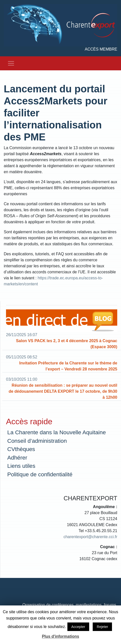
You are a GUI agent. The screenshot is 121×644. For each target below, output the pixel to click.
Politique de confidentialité (40, 474)
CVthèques (21, 449)
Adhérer (17, 458)
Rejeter (102, 627)
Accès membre (101, 49)
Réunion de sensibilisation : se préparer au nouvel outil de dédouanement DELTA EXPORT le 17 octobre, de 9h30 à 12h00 (63, 391)
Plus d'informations (60, 636)
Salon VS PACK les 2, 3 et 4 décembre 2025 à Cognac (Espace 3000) (67, 344)
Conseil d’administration (37, 441)
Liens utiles (21, 466)
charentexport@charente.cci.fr (90, 537)
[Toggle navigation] (11, 63)
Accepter (78, 627)
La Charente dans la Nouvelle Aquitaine (56, 432)
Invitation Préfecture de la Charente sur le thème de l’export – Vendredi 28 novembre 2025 (68, 366)
